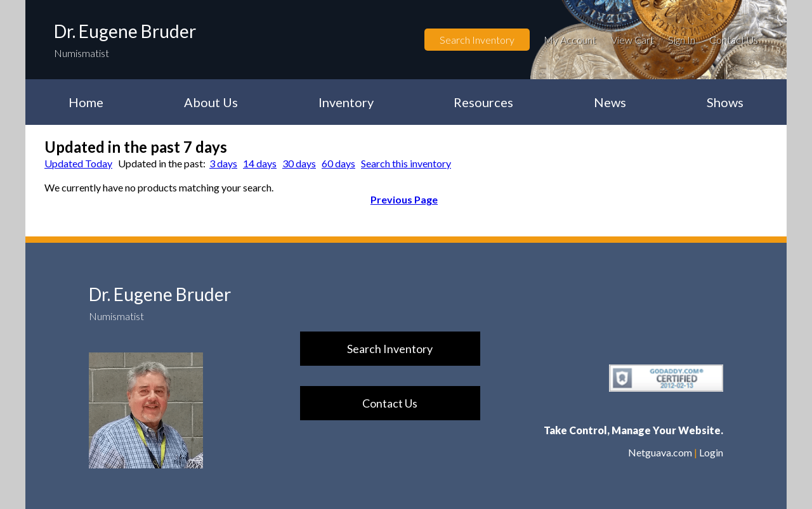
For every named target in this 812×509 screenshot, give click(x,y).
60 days (338, 163)
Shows (725, 102)
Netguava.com (660, 452)
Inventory (346, 102)
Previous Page (404, 199)
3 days (223, 163)
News (610, 102)
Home (86, 102)
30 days (299, 163)
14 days (260, 163)
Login (711, 452)
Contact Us (734, 40)
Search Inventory (477, 40)
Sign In (682, 40)
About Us (211, 102)
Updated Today (78, 163)
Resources (483, 102)
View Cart (632, 40)
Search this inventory (406, 163)
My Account (570, 40)
